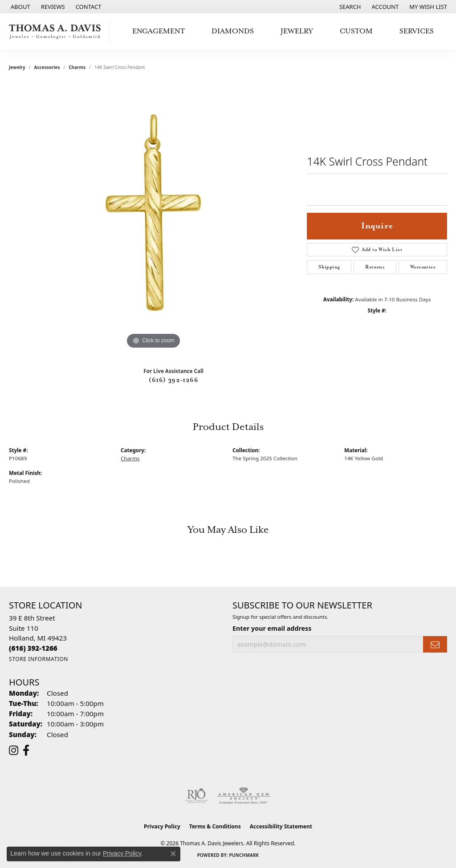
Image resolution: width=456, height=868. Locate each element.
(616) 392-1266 (173, 380)
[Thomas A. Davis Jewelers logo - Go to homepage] (57, 32)
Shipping (329, 267)
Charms (77, 67)
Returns (375, 267)
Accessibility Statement (281, 826)
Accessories (47, 67)
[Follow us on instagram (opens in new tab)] (14, 750)
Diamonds (233, 31)
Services (417, 31)
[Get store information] (39, 659)
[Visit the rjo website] (196, 796)
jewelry (17, 67)
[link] (20, 7)
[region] (154, 218)
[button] (349, 7)
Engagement (159, 31)
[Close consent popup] (173, 854)
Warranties (423, 267)
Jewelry (297, 31)
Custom (356, 31)
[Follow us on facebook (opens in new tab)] (26, 750)
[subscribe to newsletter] (435, 644)
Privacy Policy (162, 826)
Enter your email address (272, 628)
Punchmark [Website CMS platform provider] (244, 855)
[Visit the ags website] (244, 796)
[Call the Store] (33, 648)
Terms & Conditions (215, 826)
